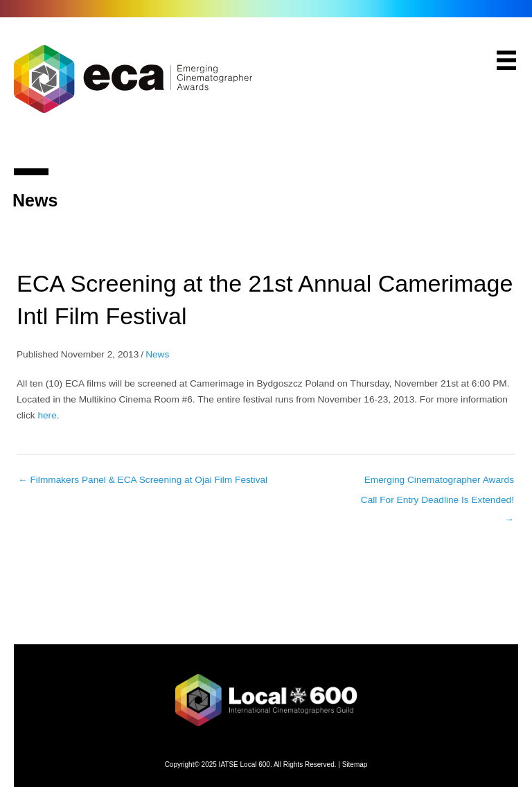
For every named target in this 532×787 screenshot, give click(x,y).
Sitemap (355, 764)
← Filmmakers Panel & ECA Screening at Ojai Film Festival (143, 480)
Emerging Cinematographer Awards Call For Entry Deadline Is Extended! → (437, 484)
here (47, 415)
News (157, 354)
